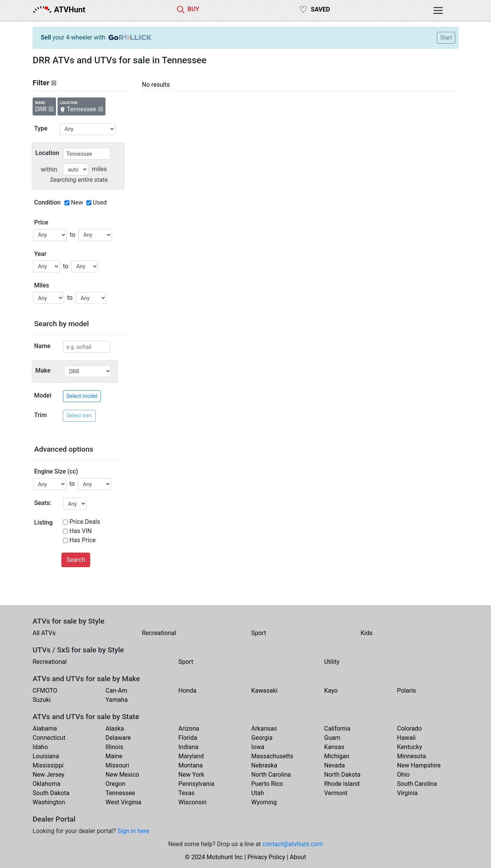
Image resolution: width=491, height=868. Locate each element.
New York (191, 775)
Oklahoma (46, 784)
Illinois (114, 747)
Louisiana (46, 756)
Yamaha (117, 700)
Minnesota (411, 756)
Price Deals (85, 522)
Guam (332, 738)
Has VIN (81, 531)
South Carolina (417, 784)
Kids (367, 633)
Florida (188, 738)
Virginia (407, 793)
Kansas (334, 747)
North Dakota (342, 775)
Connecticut (49, 738)
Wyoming (264, 802)
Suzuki (42, 700)
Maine (114, 756)
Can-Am (116, 691)
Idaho (40, 747)
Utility (332, 662)
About (298, 857)
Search (76, 560)
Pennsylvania (196, 784)
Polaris (406, 691)
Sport (259, 633)
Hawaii (406, 738)
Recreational (159, 633)
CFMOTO (45, 691)
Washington (49, 802)
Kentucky (409, 747)
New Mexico (122, 775)
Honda (187, 691)
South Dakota (51, 793)
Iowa (258, 747)
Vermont (336, 793)
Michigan (337, 756)
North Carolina (271, 775)
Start (446, 38)
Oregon (115, 784)
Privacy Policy (266, 857)
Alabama (45, 729)
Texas (186, 793)
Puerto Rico (267, 784)
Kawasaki (264, 691)
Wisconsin (193, 802)
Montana (190, 765)
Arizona (189, 729)
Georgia (262, 738)
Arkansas (264, 729)
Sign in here (133, 831)
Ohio (403, 775)
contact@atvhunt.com (292, 844)
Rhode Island (342, 784)
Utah (258, 793)
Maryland (191, 756)
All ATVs (44, 633)
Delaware (118, 738)
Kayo (331, 691)
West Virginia (124, 802)
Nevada (334, 765)
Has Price (83, 540)
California (337, 729)
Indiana (188, 747)
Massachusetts (272, 756)
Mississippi (48, 765)
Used (100, 202)
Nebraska (264, 765)
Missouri (117, 765)
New (77, 202)
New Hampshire (419, 765)
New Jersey (49, 775)
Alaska (115, 729)
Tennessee (120, 793)
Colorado (409, 729)
